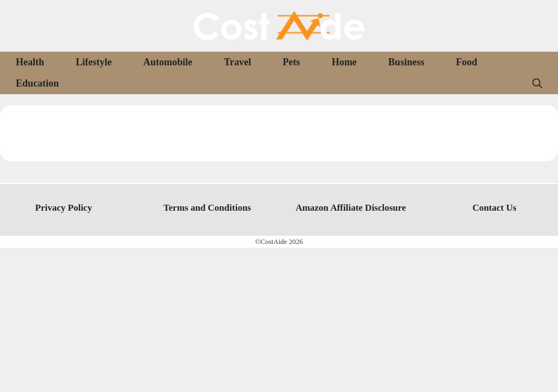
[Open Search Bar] (537, 84)
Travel (238, 62)
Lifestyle (94, 62)
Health (30, 62)
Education (37, 83)
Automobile (168, 62)
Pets (292, 62)
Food (467, 62)
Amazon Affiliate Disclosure (351, 208)
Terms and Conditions (207, 208)
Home (344, 62)
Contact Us (495, 208)
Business (407, 62)
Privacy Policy (64, 208)
